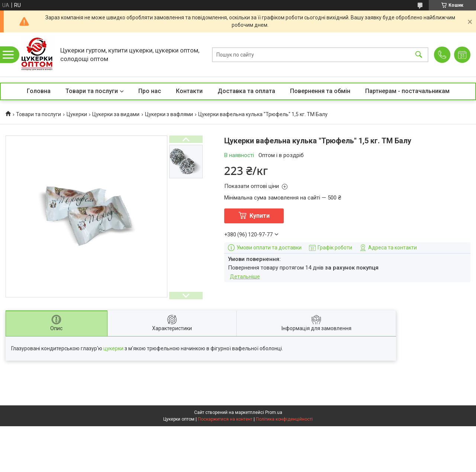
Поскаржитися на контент (225, 419)
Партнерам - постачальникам (407, 91)
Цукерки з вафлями (169, 114)
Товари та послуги (92, 91)
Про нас (150, 91)
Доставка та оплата (246, 91)
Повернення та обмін (320, 91)
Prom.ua (274, 412)
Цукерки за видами (116, 114)
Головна (39, 91)
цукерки (113, 348)
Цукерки (77, 114)
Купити (260, 216)
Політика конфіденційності (284, 419)
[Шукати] (419, 55)
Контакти (189, 91)
